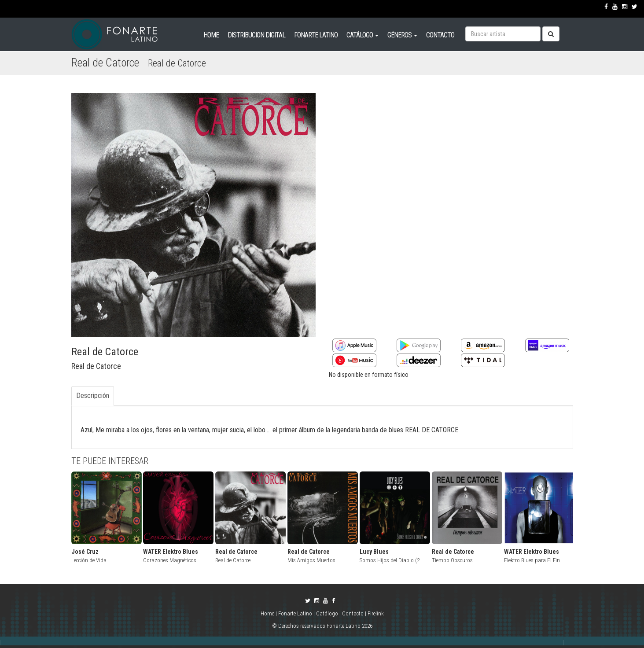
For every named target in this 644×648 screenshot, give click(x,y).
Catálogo (327, 613)
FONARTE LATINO (316, 35)
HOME (211, 35)
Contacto (353, 613)
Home (268, 613)
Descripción (93, 396)
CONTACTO (440, 35)
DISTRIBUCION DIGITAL (256, 35)
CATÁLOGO (362, 35)
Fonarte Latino (295, 613)
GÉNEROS (402, 35)
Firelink (376, 613)
